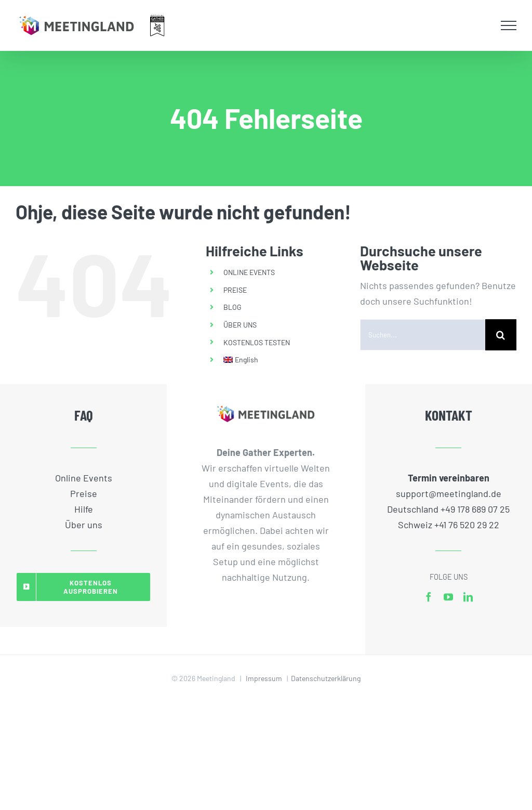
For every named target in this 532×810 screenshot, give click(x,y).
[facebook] (429, 597)
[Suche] (501, 335)
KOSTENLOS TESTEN (257, 342)
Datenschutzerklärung (326, 678)
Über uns (84, 525)
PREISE (235, 290)
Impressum (264, 678)
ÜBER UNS (240, 325)
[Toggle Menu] (509, 25)
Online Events (84, 478)
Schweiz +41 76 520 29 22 (449, 525)
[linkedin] (468, 597)
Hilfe (84, 509)
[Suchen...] (423, 335)
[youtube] (448, 597)
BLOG (232, 307)
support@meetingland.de (449, 493)
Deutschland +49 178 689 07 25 (448, 509)
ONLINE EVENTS (249, 272)
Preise (84, 493)
